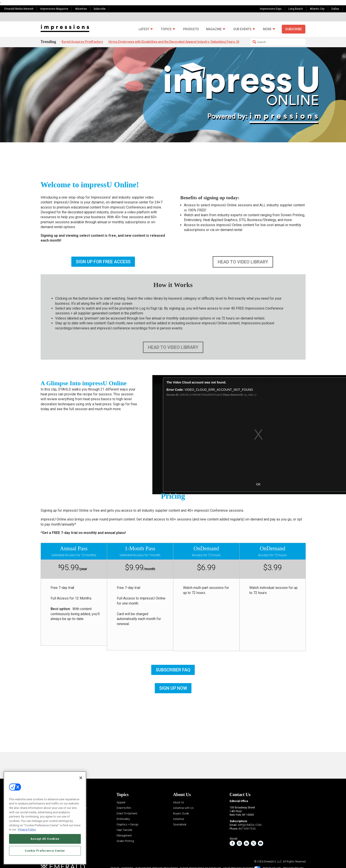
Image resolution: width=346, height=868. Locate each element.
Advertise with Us (183, 808)
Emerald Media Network (19, 9)
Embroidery (123, 819)
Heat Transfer (124, 830)
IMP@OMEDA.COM (250, 825)
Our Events (242, 29)
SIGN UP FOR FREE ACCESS (103, 262)
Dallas (335, 9)
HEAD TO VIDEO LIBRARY (243, 262)
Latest (144, 29)
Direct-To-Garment (127, 814)
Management (124, 836)
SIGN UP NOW (173, 688)
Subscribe (100, 9)
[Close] (81, 778)
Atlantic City (317, 9)
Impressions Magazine (54, 9)
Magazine (214, 29)
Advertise (81, 9)
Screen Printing (125, 841)
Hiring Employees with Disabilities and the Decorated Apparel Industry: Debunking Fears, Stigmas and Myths (186, 42)
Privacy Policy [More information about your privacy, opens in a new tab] (27, 829)
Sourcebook (180, 825)
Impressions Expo (271, 9)
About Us (179, 803)
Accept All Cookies (45, 839)
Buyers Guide (181, 814)
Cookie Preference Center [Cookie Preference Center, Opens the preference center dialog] (45, 851)
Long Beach (296, 9)
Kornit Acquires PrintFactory (82, 42)
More (267, 29)
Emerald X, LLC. (273, 862)
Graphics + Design (128, 825)
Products (191, 29)
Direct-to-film (124, 808)
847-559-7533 (247, 829)
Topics (166, 29)
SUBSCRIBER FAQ (173, 670)
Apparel (121, 803)
